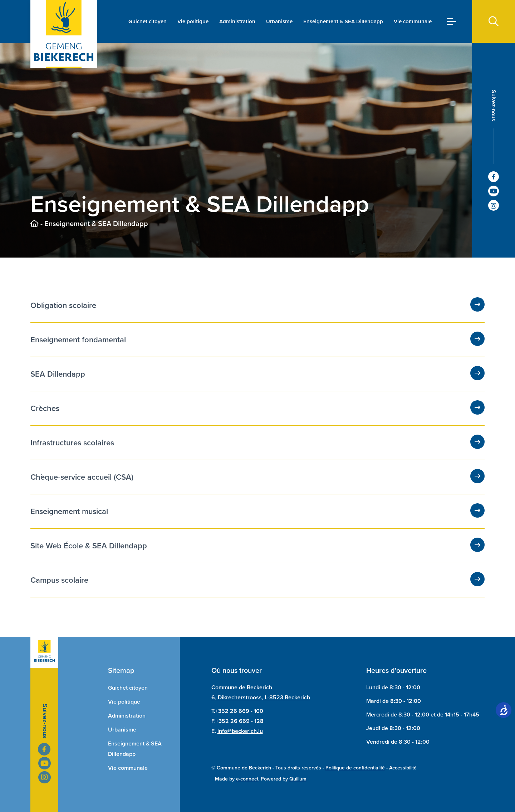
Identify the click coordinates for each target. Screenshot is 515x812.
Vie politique (193, 21)
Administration (237, 21)
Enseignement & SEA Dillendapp (343, 21)
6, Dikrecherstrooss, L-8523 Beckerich (261, 697)
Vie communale (413, 21)
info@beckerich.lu (240, 731)
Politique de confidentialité (355, 768)
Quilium (298, 779)
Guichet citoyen (148, 21)
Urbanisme (279, 21)
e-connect (247, 779)
